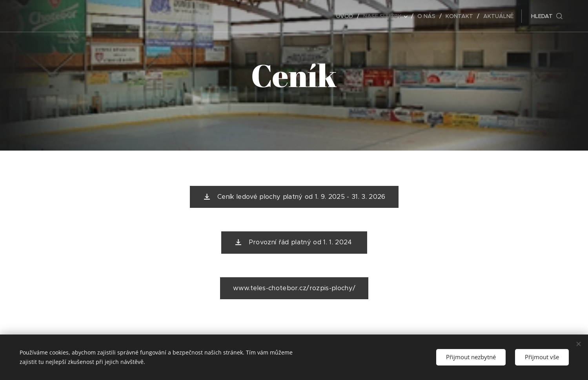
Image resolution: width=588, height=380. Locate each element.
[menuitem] (347, 16)
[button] (547, 16)
